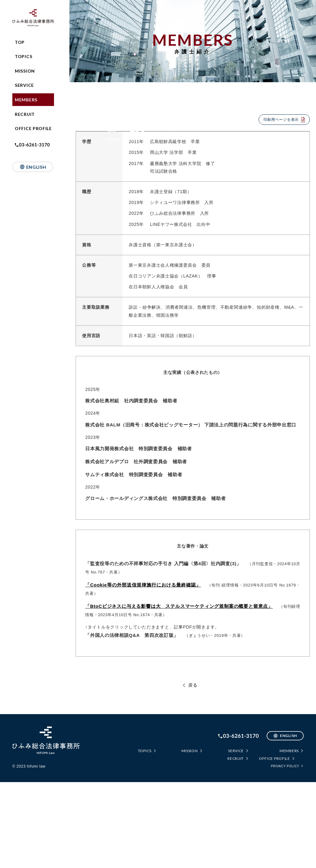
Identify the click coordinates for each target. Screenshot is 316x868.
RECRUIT (25, 114)
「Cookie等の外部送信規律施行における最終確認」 (143, 671)
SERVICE (24, 85)
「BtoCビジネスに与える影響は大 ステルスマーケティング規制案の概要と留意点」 (179, 692)
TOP (20, 42)
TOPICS (23, 56)
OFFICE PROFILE (33, 128)
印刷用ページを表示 (281, 120)
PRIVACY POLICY (285, 852)
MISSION (25, 71)
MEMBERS (26, 100)
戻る (193, 771)
